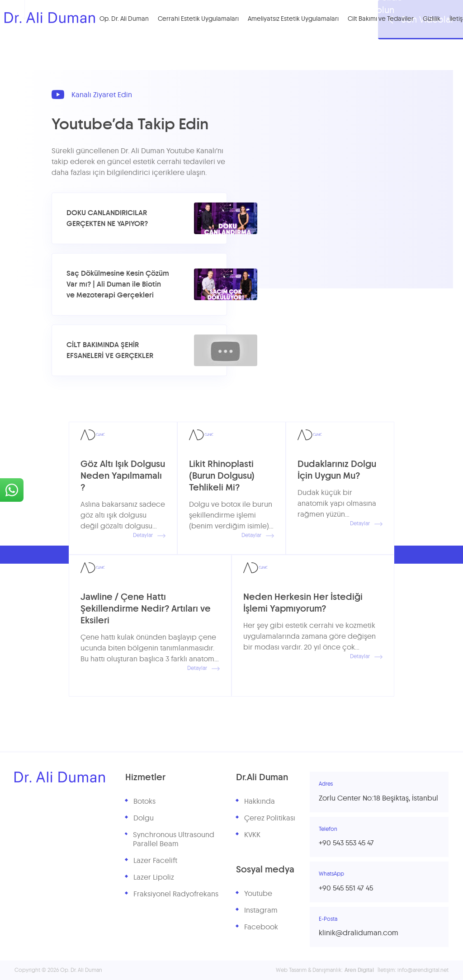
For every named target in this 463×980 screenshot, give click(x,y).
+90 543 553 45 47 (346, 843)
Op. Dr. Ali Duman (124, 19)
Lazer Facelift (155, 861)
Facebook (261, 927)
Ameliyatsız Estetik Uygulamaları (293, 19)
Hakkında (260, 801)
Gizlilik (432, 19)
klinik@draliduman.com (359, 933)
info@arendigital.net (423, 970)
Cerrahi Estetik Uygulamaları (198, 19)
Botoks (144, 801)
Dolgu (144, 818)
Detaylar (149, 536)
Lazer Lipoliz (154, 877)
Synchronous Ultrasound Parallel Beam (174, 840)
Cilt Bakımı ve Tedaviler (381, 19)
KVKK (252, 835)
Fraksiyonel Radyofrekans (176, 894)
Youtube (258, 894)
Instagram (261, 910)
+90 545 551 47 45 (346, 888)
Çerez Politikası (270, 818)
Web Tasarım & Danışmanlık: (325, 970)
